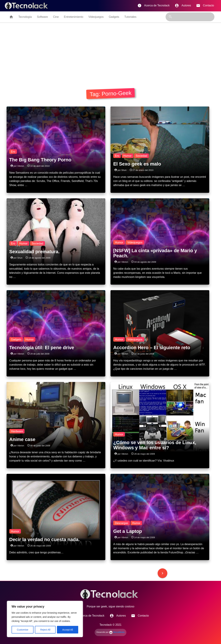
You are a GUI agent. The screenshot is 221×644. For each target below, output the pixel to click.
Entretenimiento (74, 17)
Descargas (122, 523)
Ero (13, 151)
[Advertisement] (110, 55)
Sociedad (141, 156)
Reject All (45, 630)
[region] (45, 619)
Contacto (205, 6)
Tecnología (25, 17)
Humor (127, 156)
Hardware (17, 431)
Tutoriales (130, 17)
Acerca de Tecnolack (153, 6)
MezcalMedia (117, 632)
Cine (56, 17)
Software (42, 17)
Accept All (68, 630)
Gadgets (114, 17)
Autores (183, 6)
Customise (23, 630)
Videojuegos (96, 17)
